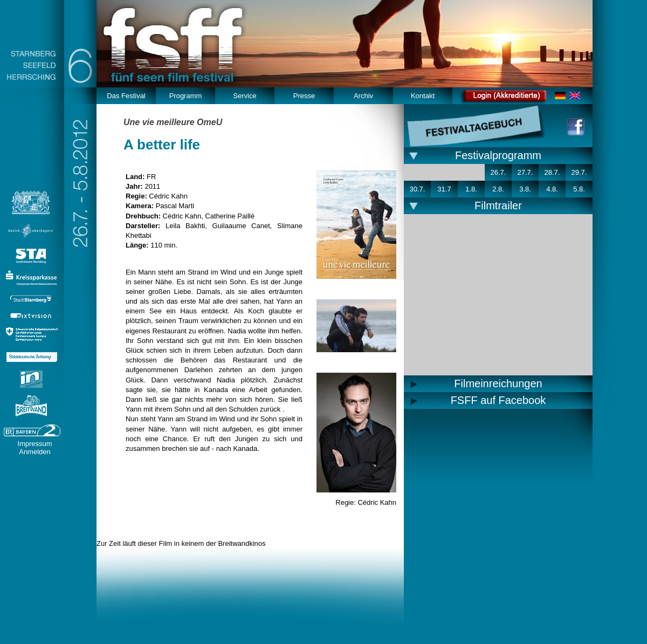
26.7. (498, 172)
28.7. (552, 172)
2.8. (498, 189)
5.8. (579, 189)
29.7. (579, 172)
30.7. (418, 189)
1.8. (471, 189)
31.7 (444, 189)
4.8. (552, 189)
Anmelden (35, 452)
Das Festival (126, 96)
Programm (186, 96)
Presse (304, 96)
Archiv (363, 96)
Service (245, 96)
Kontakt (423, 96)
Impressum (35, 444)
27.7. (525, 172)
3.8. (525, 189)
